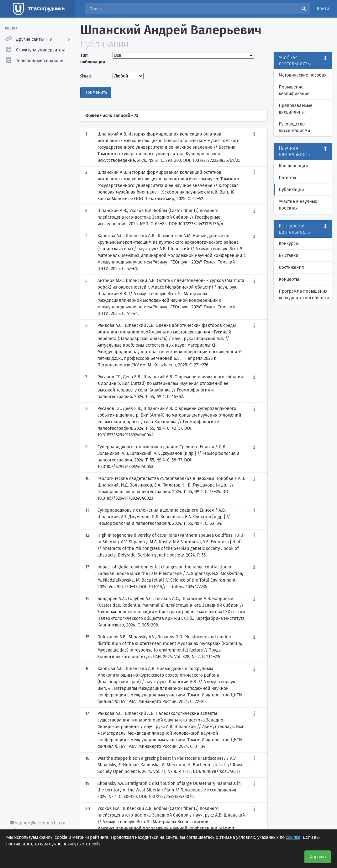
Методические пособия (303, 75)
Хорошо (318, 857)
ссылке (293, 837)
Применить (96, 92)
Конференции (293, 166)
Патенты (287, 178)
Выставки (288, 256)
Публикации (291, 190)
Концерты (289, 279)
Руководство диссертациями (294, 127)
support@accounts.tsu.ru (38, 823)
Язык (86, 76)
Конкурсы (289, 244)
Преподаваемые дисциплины (295, 109)
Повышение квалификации (294, 90)
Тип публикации (93, 59)
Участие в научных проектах (298, 205)
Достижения (291, 267)
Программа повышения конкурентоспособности (304, 295)
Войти (323, 9)
